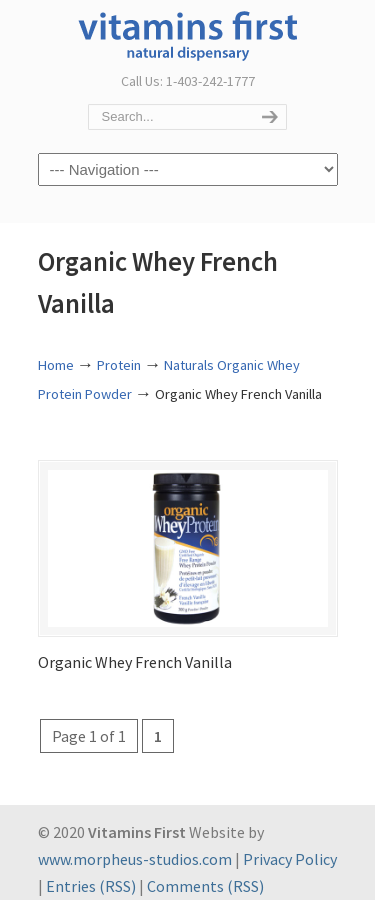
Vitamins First (188, 34)
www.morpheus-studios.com (135, 859)
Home (56, 365)
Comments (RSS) (205, 886)
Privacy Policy (290, 859)
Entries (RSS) (91, 886)
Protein (119, 365)
